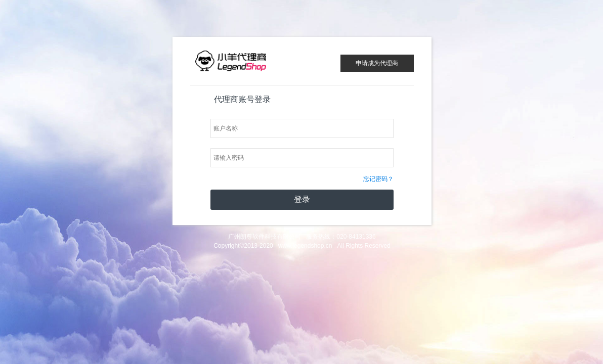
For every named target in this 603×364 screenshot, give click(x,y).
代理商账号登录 (242, 99)
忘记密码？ (378, 179)
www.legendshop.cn (305, 246)
